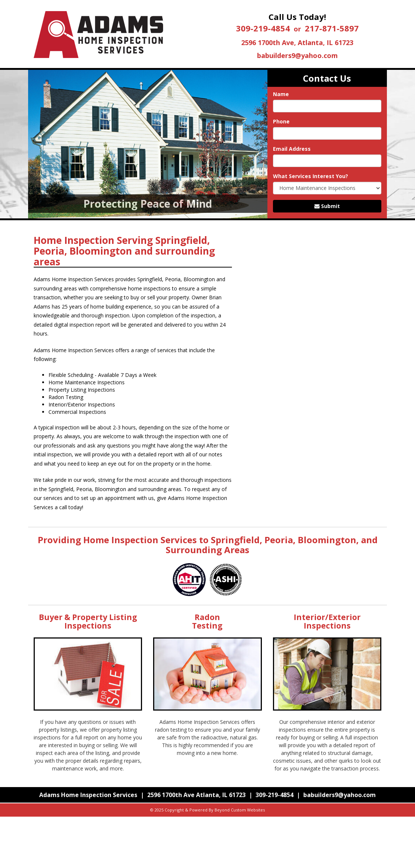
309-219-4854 (263, 28)
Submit (327, 206)
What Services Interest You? (311, 176)
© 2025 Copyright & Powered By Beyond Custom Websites (207, 810)
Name (281, 94)
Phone (281, 121)
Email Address (292, 149)
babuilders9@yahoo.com (297, 55)
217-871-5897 (332, 28)
